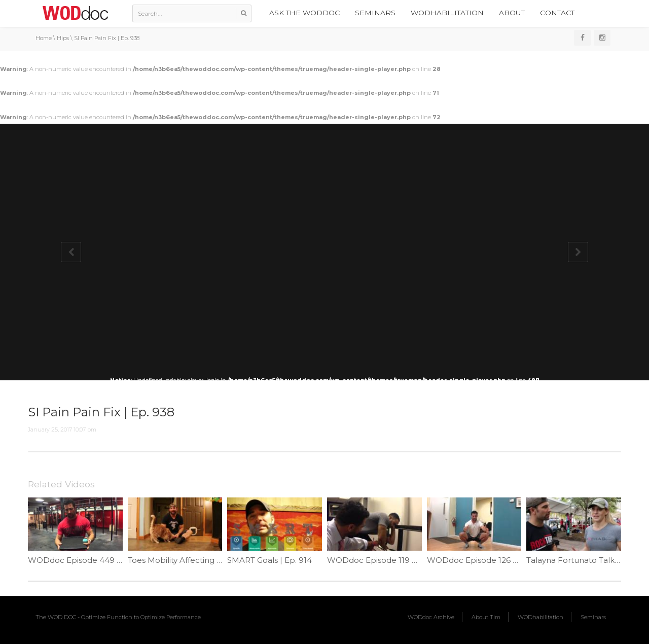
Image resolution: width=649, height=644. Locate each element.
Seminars (375, 13)
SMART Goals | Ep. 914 (269, 560)
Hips (63, 38)
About (512, 13)
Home (44, 38)
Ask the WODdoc (304, 13)
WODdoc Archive (431, 617)
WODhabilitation (447, 13)
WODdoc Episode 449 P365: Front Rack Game (118, 560)
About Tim (486, 617)
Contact (557, 13)
